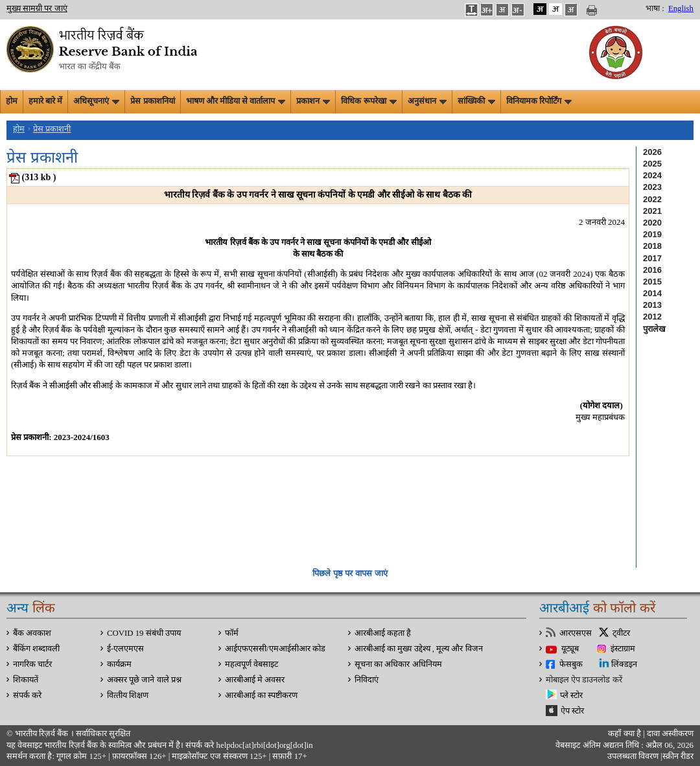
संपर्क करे (27, 695)
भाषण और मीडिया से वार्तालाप (236, 101)
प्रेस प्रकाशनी (52, 129)
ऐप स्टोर (572, 711)
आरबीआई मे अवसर (255, 680)
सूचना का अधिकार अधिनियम (398, 664)
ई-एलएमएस (125, 649)
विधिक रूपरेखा (368, 101)
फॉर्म (232, 633)
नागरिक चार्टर (32, 664)
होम (12, 101)
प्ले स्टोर (571, 695)
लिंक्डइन (624, 664)
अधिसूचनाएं (96, 101)
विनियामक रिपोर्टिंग (539, 101)
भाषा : (655, 8)
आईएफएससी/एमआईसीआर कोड (275, 649)
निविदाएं (367, 680)
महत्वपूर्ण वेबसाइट (251, 664)
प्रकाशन (313, 101)
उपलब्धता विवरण (633, 756)
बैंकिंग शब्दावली (36, 649)
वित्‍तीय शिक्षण (128, 695)
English (681, 8)
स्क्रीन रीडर (678, 756)
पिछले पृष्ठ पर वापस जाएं (350, 573)
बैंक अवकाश (32, 633)
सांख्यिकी (476, 101)
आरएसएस (576, 633)
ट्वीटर (621, 633)
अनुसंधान (427, 101)
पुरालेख (654, 329)
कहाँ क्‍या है (625, 734)
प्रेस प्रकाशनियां (152, 101)
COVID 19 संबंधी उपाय (144, 633)
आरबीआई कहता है (383, 633)
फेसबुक (571, 664)
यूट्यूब (570, 649)
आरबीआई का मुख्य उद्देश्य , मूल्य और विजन (419, 649)
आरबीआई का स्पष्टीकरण (261, 695)
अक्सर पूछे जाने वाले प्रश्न (144, 680)
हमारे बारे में (45, 101)
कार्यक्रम (119, 664)
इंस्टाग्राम (623, 649)
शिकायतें (26, 680)
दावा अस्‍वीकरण (670, 734)
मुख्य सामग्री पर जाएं (37, 8)
